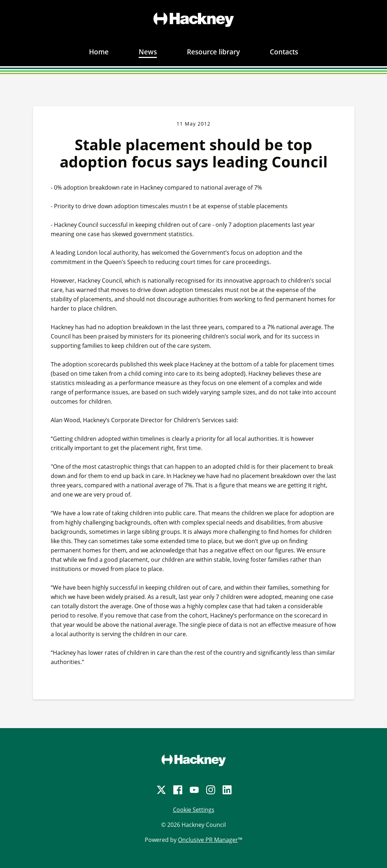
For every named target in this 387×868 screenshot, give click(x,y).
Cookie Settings (194, 810)
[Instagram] (210, 790)
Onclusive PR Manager (208, 840)
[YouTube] (194, 790)
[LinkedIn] (227, 790)
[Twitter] (161, 790)
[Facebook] (177, 790)
